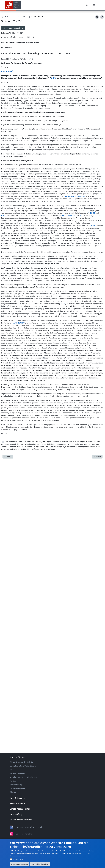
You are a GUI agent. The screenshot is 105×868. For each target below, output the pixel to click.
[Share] (102, 17)
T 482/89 (67, 196)
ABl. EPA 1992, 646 (78, 196)
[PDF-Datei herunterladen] (13, 28)
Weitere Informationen (18, 856)
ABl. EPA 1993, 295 (68, 215)
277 (81, 215)
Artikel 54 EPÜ (7, 71)
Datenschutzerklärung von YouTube (78, 853)
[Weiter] (97, 457)
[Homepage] (2, 17)
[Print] (97, 17)
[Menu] (94, 5)
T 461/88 (92, 213)
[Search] (87, 5)
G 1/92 (54, 78)
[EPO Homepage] (13, 5)
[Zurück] (8, 457)
